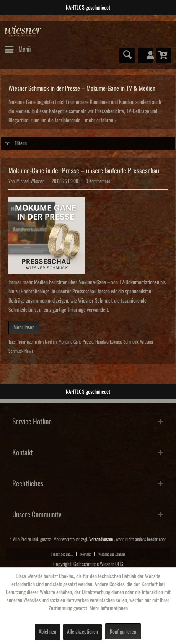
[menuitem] (17, 49)
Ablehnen (47, 632)
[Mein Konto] (145, 55)
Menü (18, 48)
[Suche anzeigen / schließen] (127, 55)
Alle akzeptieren (82, 632)
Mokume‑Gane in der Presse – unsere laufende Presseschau (84, 171)
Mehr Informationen (109, 608)
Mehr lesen (24, 328)
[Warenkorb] (164, 55)
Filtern (16, 142)
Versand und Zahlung (112, 554)
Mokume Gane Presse (76, 342)
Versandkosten (101, 539)
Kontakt (86, 554)
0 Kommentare (98, 181)
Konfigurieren (123, 632)
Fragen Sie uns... (62, 554)
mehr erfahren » (101, 121)
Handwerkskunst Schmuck (117, 342)
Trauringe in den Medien (37, 342)
